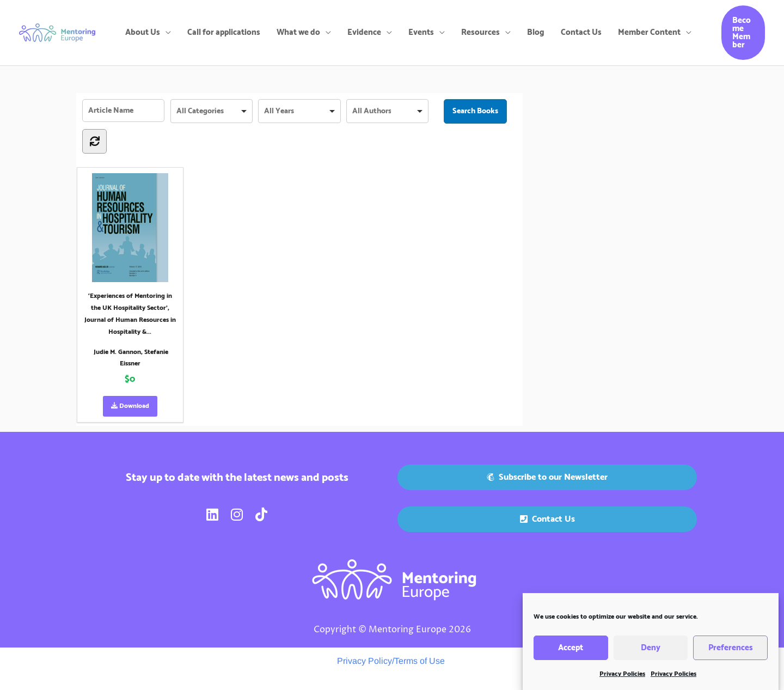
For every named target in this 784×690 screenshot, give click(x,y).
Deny (651, 652)
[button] (743, 33)
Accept (571, 652)
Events (421, 32)
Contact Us (581, 32)
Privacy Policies (622, 679)
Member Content (649, 32)
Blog (536, 32)
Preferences (731, 652)
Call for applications (224, 32)
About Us (143, 32)
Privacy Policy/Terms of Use (391, 661)
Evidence (364, 32)
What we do (298, 32)
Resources (480, 32)
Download (130, 406)
